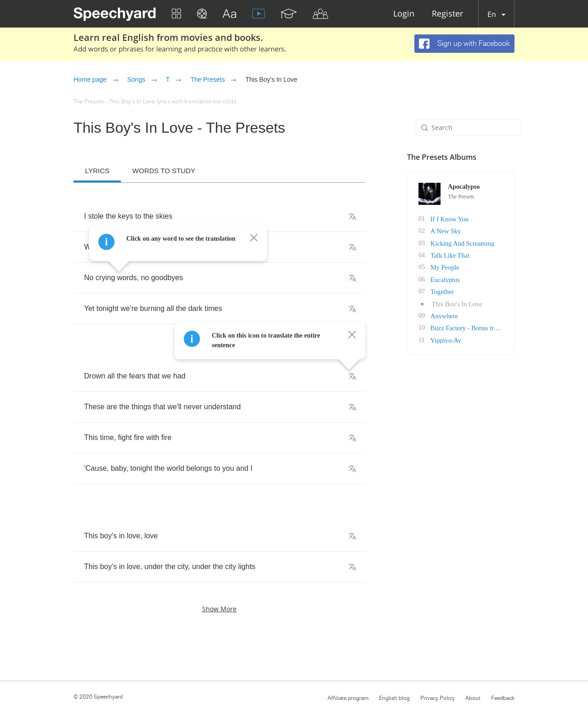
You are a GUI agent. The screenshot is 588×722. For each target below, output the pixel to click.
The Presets (207, 79)
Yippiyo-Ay (446, 338)
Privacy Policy (438, 698)
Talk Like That (450, 255)
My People (445, 267)
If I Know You (449, 219)
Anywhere (444, 314)
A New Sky (446, 231)
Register (447, 14)
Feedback (503, 698)
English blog (394, 698)
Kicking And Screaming (462, 243)
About (473, 698)
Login (404, 14)
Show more (219, 609)
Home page (90, 79)
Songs (136, 79)
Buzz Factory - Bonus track (466, 326)
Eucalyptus (445, 279)
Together (442, 290)
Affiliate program (348, 698)
